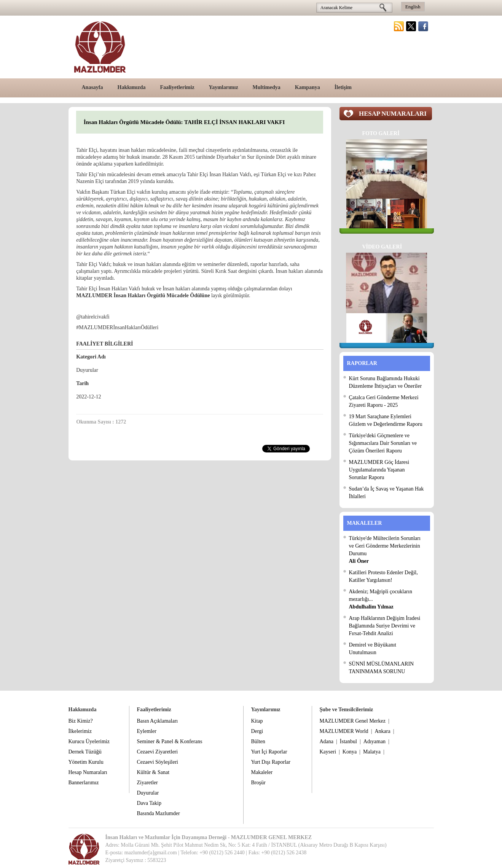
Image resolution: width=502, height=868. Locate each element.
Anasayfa (92, 87)
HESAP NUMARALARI (393, 114)
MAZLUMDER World (344, 731)
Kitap (257, 721)
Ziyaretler (147, 783)
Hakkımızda (132, 87)
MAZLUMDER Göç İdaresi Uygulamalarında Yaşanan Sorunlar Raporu (379, 470)
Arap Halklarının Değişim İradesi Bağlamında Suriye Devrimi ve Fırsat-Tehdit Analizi (385, 626)
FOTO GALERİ (381, 133)
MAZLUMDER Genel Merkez (353, 721)
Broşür (258, 783)
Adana (327, 741)
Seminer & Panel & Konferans (170, 741)
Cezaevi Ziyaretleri (158, 752)
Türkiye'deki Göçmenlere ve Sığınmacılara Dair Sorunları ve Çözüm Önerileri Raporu (383, 443)
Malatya (372, 752)
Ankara (382, 731)
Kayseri (328, 752)
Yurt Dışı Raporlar (271, 762)
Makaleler (262, 772)
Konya (350, 752)
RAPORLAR (362, 363)
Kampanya (308, 87)
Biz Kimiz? (81, 721)
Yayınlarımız (224, 87)
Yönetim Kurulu (86, 762)
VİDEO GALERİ (382, 247)
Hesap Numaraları (88, 772)
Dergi (257, 731)
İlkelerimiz (80, 731)
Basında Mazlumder (159, 813)
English (413, 7)
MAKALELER (365, 523)
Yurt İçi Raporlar (269, 752)
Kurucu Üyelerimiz (89, 741)
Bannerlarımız (84, 783)
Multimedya (267, 87)
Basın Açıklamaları (158, 721)
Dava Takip (149, 803)
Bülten (258, 741)
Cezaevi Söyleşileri (158, 762)
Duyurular (148, 793)
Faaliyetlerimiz (177, 87)
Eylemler (147, 731)
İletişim (343, 87)
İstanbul (348, 741)
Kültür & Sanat (153, 772)
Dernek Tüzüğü (85, 752)
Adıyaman (375, 741)
